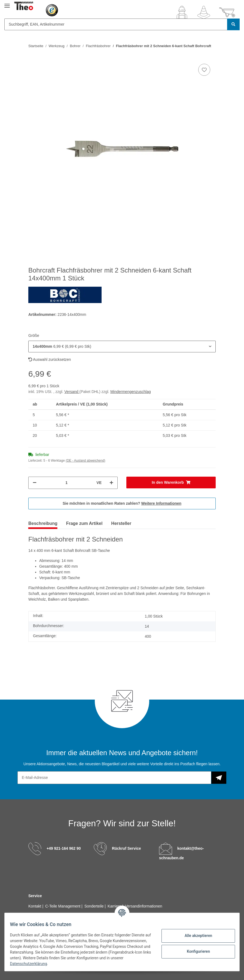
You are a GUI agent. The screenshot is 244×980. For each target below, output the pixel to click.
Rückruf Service (126, 848)
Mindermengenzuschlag (131, 392)
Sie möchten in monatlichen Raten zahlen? (122, 503)
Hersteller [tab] (121, 523)
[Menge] (66, 483)
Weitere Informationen (161, 503)
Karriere (115, 906)
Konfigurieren (195, 951)
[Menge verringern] (35, 483)
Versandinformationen (144, 906)
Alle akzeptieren (195, 936)
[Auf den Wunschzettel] (204, 70)
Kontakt (35, 906)
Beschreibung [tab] (43, 523)
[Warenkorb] (227, 12)
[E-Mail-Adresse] (114, 778)
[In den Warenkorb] (171, 483)
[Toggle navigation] (7, 3)
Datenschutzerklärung (89, 964)
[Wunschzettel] (204, 12)
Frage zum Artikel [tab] (84, 523)
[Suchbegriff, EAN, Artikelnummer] (116, 24)
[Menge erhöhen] (111, 483)
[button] (182, 12)
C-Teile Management (63, 906)
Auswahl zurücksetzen (50, 359)
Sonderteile (95, 906)
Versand (72, 392)
